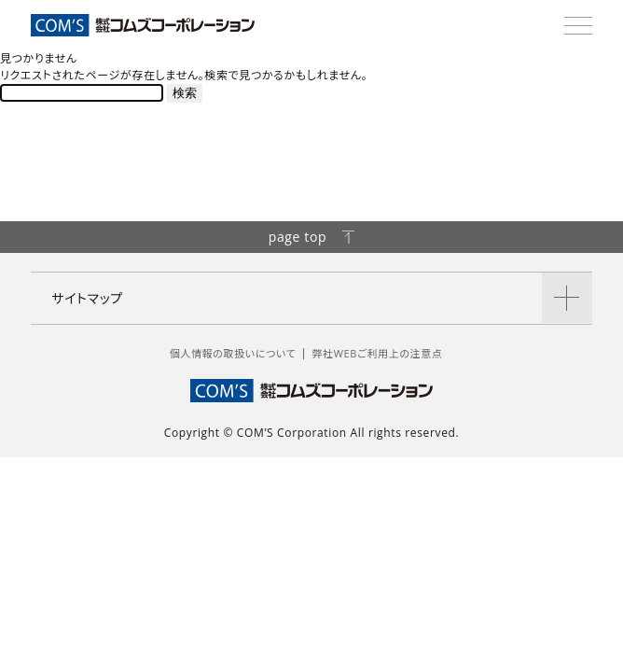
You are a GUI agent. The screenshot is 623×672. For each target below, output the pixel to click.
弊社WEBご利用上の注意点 (377, 353)
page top (312, 237)
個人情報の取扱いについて (233, 353)
